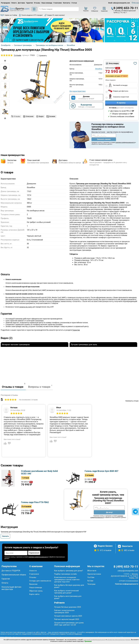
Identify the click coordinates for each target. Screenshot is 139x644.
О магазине (58, 3)
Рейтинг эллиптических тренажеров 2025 (64, 611)
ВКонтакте (92, 571)
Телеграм (91, 584)
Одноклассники (94, 574)
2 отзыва (18, 55)
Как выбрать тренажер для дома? (69, 571)
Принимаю (88, 641)
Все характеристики (78, 91)
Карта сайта (34, 594)
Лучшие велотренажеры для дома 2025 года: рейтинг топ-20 (69, 624)
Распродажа (6, 3)
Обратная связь (36, 591)
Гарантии (76, 330)
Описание (29, 116)
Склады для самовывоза (40, 581)
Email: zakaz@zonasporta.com (119, 3)
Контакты (67, 3)
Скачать (5, 536)
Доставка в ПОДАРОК (11, 571)
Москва (136, 3)
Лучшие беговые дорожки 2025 (68, 607)
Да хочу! (109, 512)
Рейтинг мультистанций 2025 (67, 619)
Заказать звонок (104, 139)
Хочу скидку (114, 63)
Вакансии (33, 584)
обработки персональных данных (119, 640)
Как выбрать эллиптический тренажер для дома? (66, 592)
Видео (41, 116)
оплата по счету (26, 307)
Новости (33, 571)
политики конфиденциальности (125, 142)
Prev (4, 31)
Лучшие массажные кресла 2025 (68, 616)
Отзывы (37, 3)
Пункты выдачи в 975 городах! (32, 15)
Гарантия (29, 3)
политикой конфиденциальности (94, 640)
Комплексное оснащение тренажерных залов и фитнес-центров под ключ (67, 580)
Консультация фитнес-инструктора (12, 588)
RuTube (90, 581)
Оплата (14, 3)
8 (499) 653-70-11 (126, 8)
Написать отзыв (132, 401)
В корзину (121, 103)
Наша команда (47, 3)
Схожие (52, 116)
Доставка (21, 3)
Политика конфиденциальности (127, 584)
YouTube (91, 577)
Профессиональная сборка (14, 575)
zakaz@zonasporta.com (128, 571)
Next (100, 31)
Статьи (74, 3)
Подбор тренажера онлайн (66, 574)
